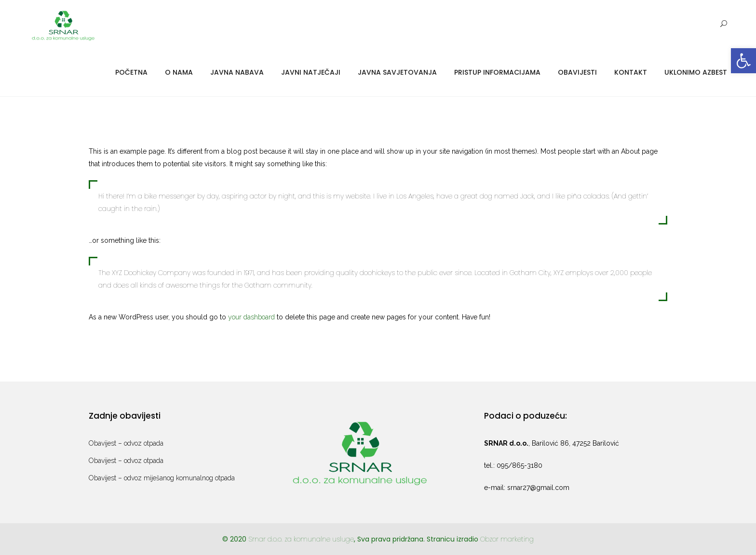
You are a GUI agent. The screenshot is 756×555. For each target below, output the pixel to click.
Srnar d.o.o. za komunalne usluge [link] (301, 539)
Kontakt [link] (631, 72)
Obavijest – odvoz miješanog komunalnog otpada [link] (162, 478)
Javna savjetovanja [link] (397, 72)
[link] (743, 61)
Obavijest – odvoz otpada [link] (126, 443)
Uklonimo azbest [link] (696, 72)
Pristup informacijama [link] (497, 72)
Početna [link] (131, 72)
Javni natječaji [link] (311, 72)
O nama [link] (179, 72)
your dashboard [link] (251, 317)
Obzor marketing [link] (507, 539)
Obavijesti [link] (577, 72)
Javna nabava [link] (237, 72)
